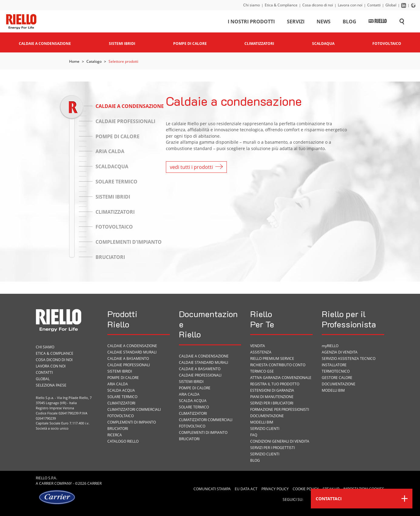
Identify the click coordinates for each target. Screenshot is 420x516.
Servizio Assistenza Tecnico (349, 359)
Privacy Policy (275, 489)
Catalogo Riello (123, 441)
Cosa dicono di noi (318, 5)
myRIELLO (330, 346)
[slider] (72, 107)
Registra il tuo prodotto (275, 384)
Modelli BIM (262, 422)
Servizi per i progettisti (272, 448)
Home (74, 61)
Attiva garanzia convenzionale (281, 378)
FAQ (254, 435)
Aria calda (118, 384)
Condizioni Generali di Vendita (280, 441)
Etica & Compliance (281, 5)
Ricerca (115, 435)
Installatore (334, 365)
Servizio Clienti (265, 429)
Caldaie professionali (129, 365)
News (324, 22)
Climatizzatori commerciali (134, 409)
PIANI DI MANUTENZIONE (272, 397)
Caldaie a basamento (128, 359)
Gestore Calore (337, 378)
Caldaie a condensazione (132, 346)
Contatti (374, 5)
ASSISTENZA (261, 352)
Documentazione (267, 416)
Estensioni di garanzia (272, 390)
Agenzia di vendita (340, 352)
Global (391, 5)
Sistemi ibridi (120, 371)
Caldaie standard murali (132, 352)
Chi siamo (252, 5)
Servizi (296, 22)
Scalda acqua (121, 390)
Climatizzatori (121, 403)
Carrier (46, 483)
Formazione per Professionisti (280, 409)
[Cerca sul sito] (402, 22)
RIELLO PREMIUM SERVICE (272, 359)
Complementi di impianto (132, 422)
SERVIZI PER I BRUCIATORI (272, 403)
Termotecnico (336, 371)
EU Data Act (246, 489)
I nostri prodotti (251, 22)
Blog (349, 22)
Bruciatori (118, 429)
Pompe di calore (123, 378)
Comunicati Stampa (212, 489)
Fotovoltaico (121, 416)
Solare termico (122, 397)
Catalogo (94, 61)
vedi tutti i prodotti (196, 167)
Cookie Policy (306, 489)
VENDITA (258, 346)
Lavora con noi (350, 5)
